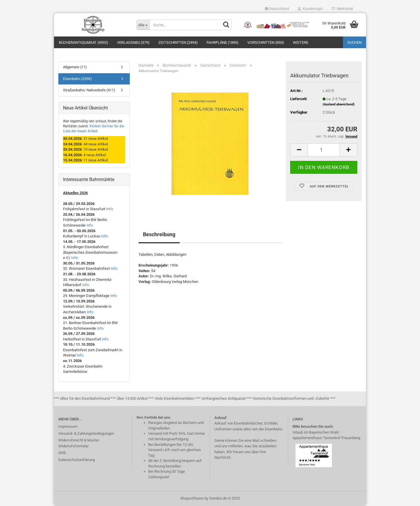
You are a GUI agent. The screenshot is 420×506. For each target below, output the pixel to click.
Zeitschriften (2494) (178, 42)
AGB (62, 453)
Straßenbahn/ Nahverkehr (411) (89, 90)
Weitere (301, 42)
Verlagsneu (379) (133, 42)
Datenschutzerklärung (77, 460)
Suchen (355, 42)
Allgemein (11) (75, 67)
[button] (277, 9)
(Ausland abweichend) (339, 104)
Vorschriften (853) (266, 42)
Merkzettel (342, 9)
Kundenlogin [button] (310, 9)
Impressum (68, 426)
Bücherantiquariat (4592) (84, 42)
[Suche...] (143, 25)
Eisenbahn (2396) (77, 79)
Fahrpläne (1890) (223, 42)
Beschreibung (159, 234)
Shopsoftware (192, 498)
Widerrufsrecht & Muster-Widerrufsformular (79, 443)
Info (110, 209)
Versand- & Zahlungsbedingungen (86, 433)
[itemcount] (324, 150)
